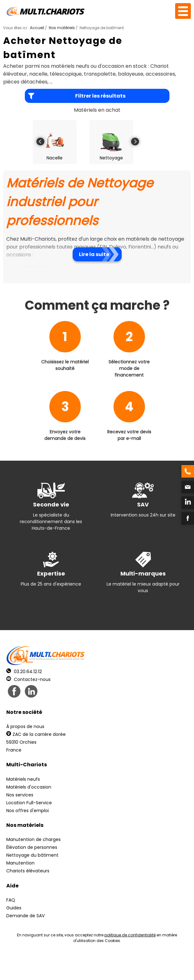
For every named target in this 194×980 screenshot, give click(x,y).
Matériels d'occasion (29, 787)
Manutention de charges (33, 839)
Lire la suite (94, 254)
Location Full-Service (29, 803)
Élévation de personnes (32, 847)
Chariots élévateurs (28, 871)
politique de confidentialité (130, 935)
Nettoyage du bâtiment (32, 855)
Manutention (20, 863)
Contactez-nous (28, 679)
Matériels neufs (23, 779)
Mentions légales (102, 962)
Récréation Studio (152, 962)
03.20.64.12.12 (24, 672)
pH (101, 968)
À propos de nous (25, 726)
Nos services (20, 795)
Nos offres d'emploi (28, 811)
